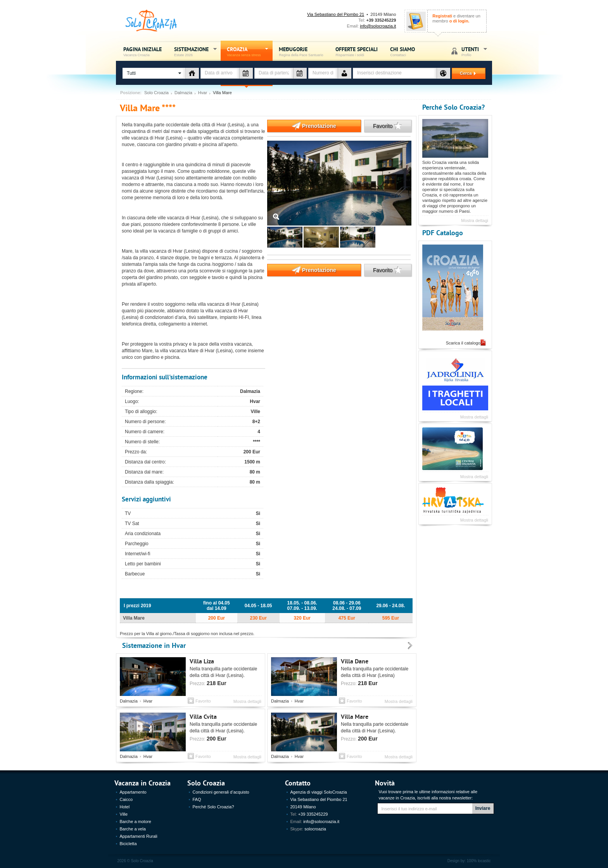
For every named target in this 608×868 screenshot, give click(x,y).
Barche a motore (136, 821)
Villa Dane (355, 661)
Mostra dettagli (247, 701)
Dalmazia (183, 93)
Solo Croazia (156, 93)
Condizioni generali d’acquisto (221, 792)
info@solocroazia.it (378, 26)
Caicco (126, 799)
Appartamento (133, 792)
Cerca (465, 73)
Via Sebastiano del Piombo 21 (336, 14)
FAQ (197, 799)
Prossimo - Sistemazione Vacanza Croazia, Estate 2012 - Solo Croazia (410, 646)
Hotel (125, 807)
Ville (124, 814)
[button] (154, 73)
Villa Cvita (203, 716)
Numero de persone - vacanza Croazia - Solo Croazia (345, 73)
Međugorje (301, 51)
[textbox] (395, 73)
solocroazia (315, 829)
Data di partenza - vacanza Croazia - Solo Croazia (300, 73)
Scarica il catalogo (463, 343)
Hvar (203, 93)
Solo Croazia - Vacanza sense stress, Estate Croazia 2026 (151, 21)
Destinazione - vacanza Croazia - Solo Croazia (443, 73)
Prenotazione (302, 126)
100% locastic (479, 861)
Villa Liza (202, 661)
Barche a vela (133, 829)
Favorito (383, 126)
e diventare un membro (456, 18)
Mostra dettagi (475, 220)
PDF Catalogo (443, 232)
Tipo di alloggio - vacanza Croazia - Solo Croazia (192, 73)
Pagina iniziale (142, 51)
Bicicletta (128, 844)
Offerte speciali (357, 51)
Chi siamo (402, 51)
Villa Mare (355, 716)
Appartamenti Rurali (139, 836)
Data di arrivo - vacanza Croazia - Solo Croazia (246, 73)
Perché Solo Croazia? (453, 107)
